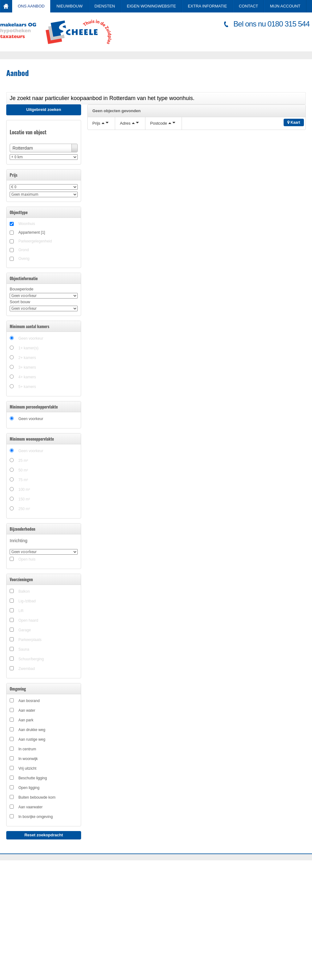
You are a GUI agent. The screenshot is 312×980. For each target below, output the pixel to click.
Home (6, 6)
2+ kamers (27, 358)
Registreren (275, 18)
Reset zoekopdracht (44, 835)
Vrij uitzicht (27, 768)
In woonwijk (28, 759)
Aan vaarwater (30, 807)
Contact (248, 6)
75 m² (23, 480)
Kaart (294, 122)
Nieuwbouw (70, 6)
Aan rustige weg (32, 739)
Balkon (24, 591)
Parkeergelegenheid (35, 241)
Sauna (24, 649)
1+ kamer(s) (28, 348)
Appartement (32, 232)
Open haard (28, 620)
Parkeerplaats (30, 640)
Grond (24, 250)
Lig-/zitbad (27, 601)
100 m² (24, 490)
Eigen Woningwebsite (151, 6)
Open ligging (29, 788)
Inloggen (298, 18)
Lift (21, 611)
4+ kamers (27, 377)
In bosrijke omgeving (36, 817)
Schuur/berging (31, 659)
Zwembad (27, 669)
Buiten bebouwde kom (37, 797)
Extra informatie (207, 6)
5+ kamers (27, 387)
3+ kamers (27, 367)
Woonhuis (27, 224)
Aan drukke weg (32, 730)
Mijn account (285, 6)
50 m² (23, 470)
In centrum (27, 749)
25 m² (23, 461)
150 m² (24, 499)
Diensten (105, 6)
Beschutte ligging (33, 778)
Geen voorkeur (31, 338)
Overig (24, 259)
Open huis (27, 559)
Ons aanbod (31, 6)
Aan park (26, 720)
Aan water (27, 710)
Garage (25, 630)
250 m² (24, 509)
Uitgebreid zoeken (44, 110)
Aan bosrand (29, 701)
